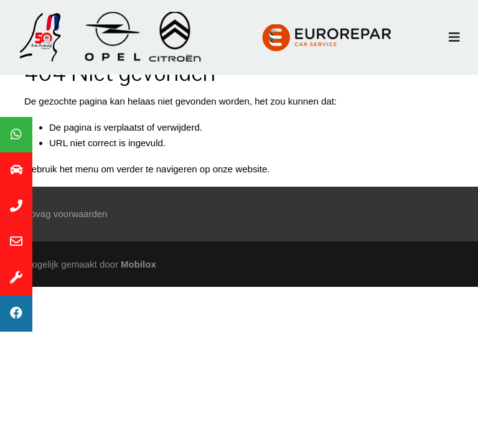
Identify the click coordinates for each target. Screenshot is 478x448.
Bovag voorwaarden (66, 214)
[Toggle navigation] (454, 37)
